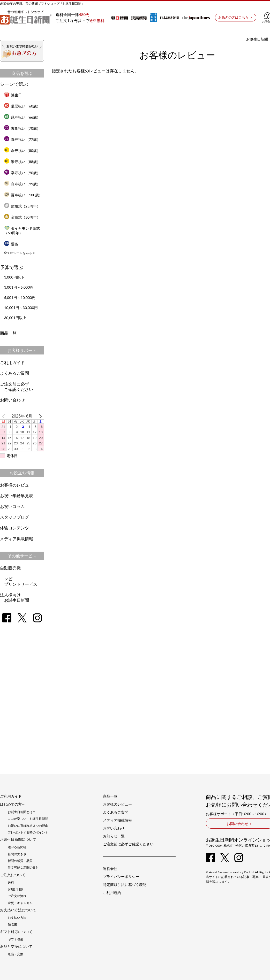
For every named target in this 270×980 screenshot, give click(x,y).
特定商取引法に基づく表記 (125, 885)
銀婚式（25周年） (22, 206)
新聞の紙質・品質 (20, 861)
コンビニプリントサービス (19, 581)
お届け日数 (16, 889)
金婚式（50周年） (22, 217)
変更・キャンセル (20, 903)
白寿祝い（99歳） (22, 184)
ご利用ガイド (12, 362)
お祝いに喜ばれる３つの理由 (28, 826)
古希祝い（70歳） (22, 128)
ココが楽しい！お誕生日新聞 (28, 819)
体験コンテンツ (14, 528)
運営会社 (110, 869)
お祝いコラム (12, 506)
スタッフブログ (14, 517)
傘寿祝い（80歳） (22, 151)
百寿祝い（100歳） (23, 195)
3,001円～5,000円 (19, 287)
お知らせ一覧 (114, 836)
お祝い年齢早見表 (17, 495)
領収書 (12, 924)
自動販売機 (10, 568)
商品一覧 (8, 333)
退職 (11, 244)
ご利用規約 (112, 893)
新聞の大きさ (17, 854)
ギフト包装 (16, 939)
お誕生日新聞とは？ (22, 812)
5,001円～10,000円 (20, 298)
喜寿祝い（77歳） (22, 139)
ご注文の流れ (17, 896)
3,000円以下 (14, 277)
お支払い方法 (17, 918)
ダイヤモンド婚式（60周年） (22, 231)
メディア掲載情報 (17, 539)
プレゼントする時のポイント (28, 832)
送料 (11, 883)
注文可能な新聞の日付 (23, 868)
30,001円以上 (15, 318)
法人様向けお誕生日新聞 (14, 597)
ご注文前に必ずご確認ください (17, 387)
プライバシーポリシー (121, 877)
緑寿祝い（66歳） (22, 117)
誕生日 (13, 95)
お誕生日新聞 (257, 39)
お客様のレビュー (17, 485)
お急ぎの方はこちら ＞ (235, 17)
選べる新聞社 (17, 847)
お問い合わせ (12, 400)
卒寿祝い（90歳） (22, 173)
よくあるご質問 (14, 373)
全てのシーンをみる (18, 253)
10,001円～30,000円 (21, 308)
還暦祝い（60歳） (22, 106)
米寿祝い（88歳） (22, 162)
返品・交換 (16, 954)
